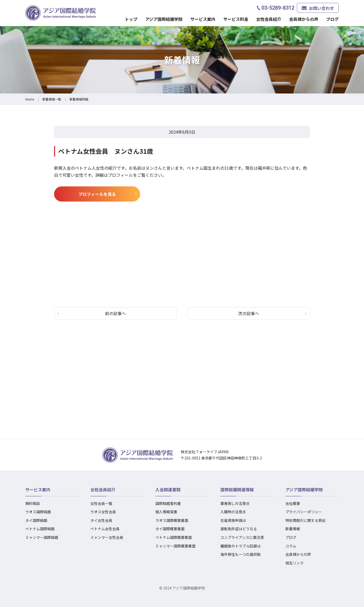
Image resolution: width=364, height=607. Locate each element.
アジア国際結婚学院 (164, 19)
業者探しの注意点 (235, 503)
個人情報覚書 (166, 512)
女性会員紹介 (269, 19)
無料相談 (33, 503)
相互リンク (295, 563)
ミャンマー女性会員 (107, 537)
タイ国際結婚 (36, 520)
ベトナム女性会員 (105, 529)
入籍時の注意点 (233, 512)
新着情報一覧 (52, 99)
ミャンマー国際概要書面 (175, 546)
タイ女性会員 (101, 520)
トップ (131, 19)
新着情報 (293, 529)
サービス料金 (236, 19)
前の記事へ (115, 313)
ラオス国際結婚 (38, 512)
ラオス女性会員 (103, 512)
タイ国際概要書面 (170, 529)
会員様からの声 (304, 19)
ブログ (332, 19)
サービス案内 (203, 19)
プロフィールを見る (97, 194)
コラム (291, 546)
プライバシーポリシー (304, 512)
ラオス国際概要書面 (172, 520)
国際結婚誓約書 (168, 503)
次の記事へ (249, 313)
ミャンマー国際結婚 (42, 537)
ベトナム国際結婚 (40, 529)
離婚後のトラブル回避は (240, 546)
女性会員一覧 (101, 503)
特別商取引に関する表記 (306, 520)
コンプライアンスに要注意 (242, 537)
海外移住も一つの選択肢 (240, 554)
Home (30, 99)
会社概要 (293, 503)
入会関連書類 (168, 490)
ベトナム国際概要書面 (174, 537)
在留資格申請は (233, 520)
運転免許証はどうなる (239, 529)
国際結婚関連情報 (237, 490)
